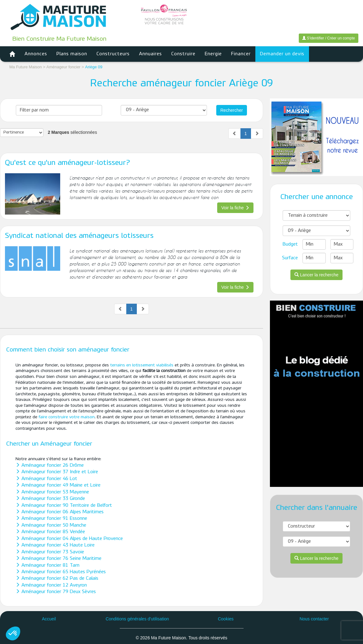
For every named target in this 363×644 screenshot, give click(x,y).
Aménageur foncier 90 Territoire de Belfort (64, 506)
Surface (290, 258)
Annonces (36, 54)
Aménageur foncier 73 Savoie (50, 552)
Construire (183, 54)
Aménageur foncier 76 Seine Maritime (58, 559)
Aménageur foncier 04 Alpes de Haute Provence (69, 539)
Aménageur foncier (64, 67)
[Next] (257, 134)
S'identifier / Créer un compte (329, 38)
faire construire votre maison (67, 417)
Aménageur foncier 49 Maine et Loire (58, 485)
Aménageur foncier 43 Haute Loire (55, 545)
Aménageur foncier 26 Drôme (50, 465)
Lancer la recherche (316, 275)
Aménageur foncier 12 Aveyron (51, 585)
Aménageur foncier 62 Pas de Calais (57, 578)
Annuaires (150, 54)
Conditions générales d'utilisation (137, 619)
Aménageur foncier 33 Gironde (50, 499)
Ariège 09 (94, 67)
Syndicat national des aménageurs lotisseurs (79, 236)
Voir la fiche (235, 208)
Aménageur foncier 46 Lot (46, 479)
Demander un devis (282, 54)
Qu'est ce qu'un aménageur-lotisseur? (67, 163)
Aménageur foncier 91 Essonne (51, 519)
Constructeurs (113, 54)
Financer (241, 54)
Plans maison (72, 54)
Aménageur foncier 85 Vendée (50, 532)
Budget (290, 244)
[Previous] (235, 134)
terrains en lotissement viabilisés (142, 365)
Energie (213, 54)
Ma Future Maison (26, 67)
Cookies (226, 619)
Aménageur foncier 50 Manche (51, 525)
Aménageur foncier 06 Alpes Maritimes (60, 512)
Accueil (49, 619)
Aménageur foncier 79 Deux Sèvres (56, 592)
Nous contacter (314, 619)
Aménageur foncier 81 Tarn (47, 565)
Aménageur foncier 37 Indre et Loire (57, 472)
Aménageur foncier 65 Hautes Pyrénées (61, 572)
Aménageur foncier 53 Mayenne (52, 492)
